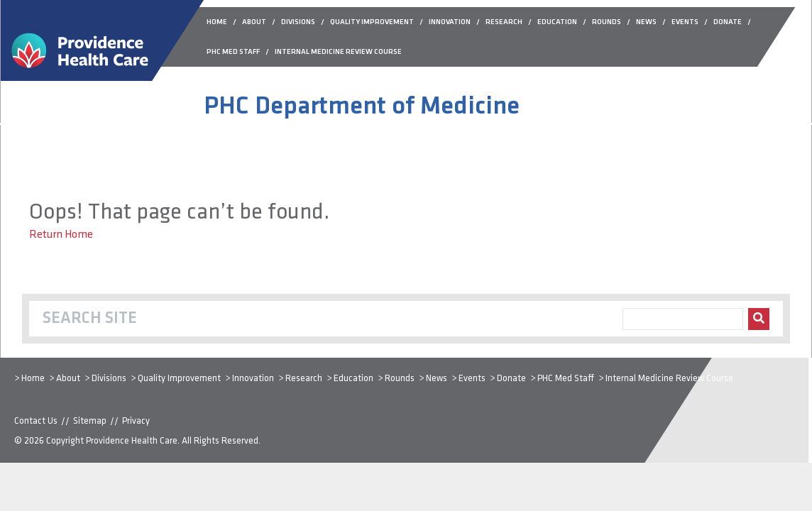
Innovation (253, 379)
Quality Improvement (179, 379)
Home (33, 379)
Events (472, 379)
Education (353, 379)
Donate (511, 379)
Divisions (109, 379)
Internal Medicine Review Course (669, 379)
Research (304, 379)
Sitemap (90, 421)
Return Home (61, 235)
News (437, 379)
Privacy (136, 421)
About (68, 379)
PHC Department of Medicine (362, 107)
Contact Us (36, 421)
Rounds (400, 379)
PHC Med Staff (566, 379)
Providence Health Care (132, 441)
